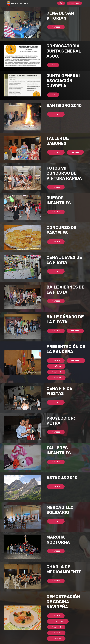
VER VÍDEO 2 (56, 371)
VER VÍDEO (75, 157)
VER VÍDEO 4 (56, 382)
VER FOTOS (56, 27)
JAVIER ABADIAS (58, 626)
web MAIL (74, 3)
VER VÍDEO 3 (56, 376)
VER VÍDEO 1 (76, 365)
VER (53, 69)
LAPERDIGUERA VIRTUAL (20, 3)
